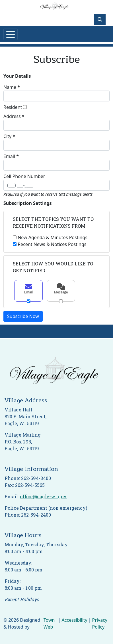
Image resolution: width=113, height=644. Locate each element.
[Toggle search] (100, 19)
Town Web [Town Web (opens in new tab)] (49, 623)
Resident (13, 107)
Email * (11, 156)
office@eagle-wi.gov (43, 496)
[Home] (54, 6)
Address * (14, 116)
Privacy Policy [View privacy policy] (100, 623)
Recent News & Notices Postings (52, 244)
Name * (12, 87)
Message (61, 289)
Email (28, 289)
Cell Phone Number (24, 176)
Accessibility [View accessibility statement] (75, 620)
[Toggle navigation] (11, 34)
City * (9, 136)
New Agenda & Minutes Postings (53, 237)
